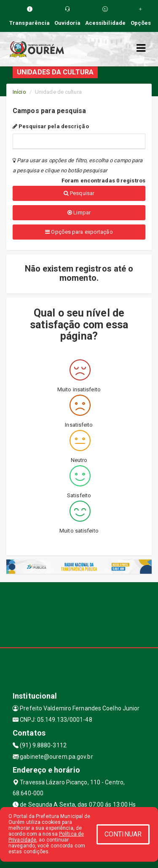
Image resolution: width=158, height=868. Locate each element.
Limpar (79, 212)
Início (19, 92)
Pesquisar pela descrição (51, 126)
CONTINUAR (123, 834)
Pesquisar (79, 193)
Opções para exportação (79, 232)
